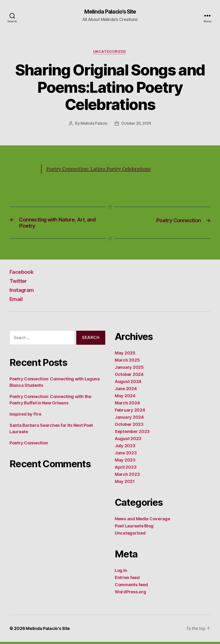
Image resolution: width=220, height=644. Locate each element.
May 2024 (125, 398)
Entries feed (127, 580)
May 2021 (125, 484)
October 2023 (129, 426)
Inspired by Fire (25, 416)
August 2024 (128, 384)
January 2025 (129, 369)
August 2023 (128, 441)
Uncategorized (110, 52)
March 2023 (127, 476)
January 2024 (129, 419)
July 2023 (125, 448)
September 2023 (132, 434)
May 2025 (125, 355)
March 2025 (127, 362)
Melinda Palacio (93, 124)
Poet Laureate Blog (134, 528)
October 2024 (129, 376)
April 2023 (126, 469)
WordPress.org (130, 594)
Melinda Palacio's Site (110, 12)
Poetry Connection (29, 445)
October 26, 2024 (136, 124)
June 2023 (126, 455)
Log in (121, 573)
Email (17, 301)
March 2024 (127, 405)
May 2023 (125, 462)
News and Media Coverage (142, 521)
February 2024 (130, 412)
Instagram (23, 292)
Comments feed (131, 587)
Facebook (23, 274)
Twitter (19, 283)
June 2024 (126, 391)
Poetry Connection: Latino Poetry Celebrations (101, 170)
